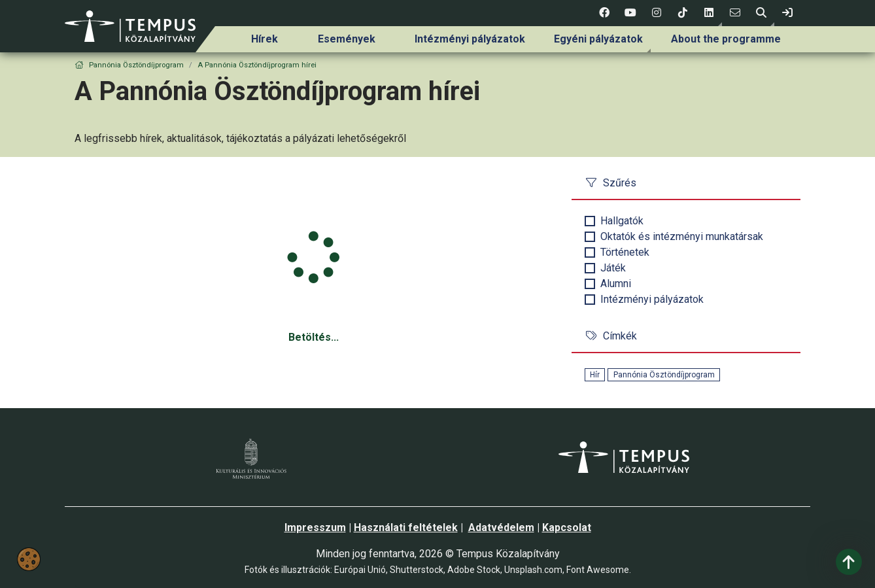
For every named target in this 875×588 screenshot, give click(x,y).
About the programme (726, 39)
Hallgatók (622, 221)
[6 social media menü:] (735, 13)
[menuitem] (265, 39)
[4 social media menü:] (683, 13)
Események (347, 39)
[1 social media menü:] (604, 13)
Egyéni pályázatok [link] (598, 39)
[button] (709, 13)
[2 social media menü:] (630, 13)
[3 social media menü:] (657, 13)
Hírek (265, 39)
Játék (613, 268)
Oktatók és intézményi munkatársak (682, 236)
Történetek (625, 252)
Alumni (616, 284)
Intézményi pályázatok (470, 39)
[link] (787, 13)
